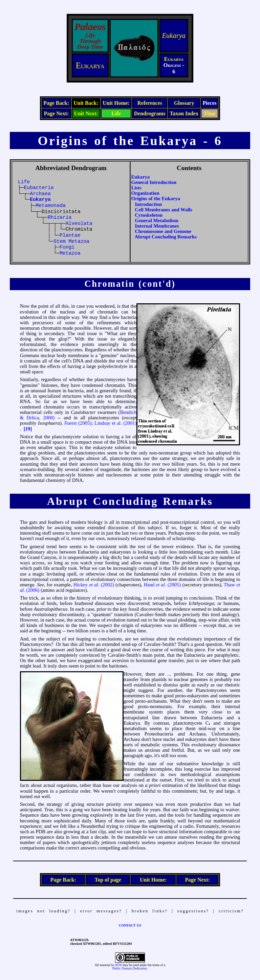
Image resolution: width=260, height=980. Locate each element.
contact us (130, 925)
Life (116, 113)
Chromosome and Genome (163, 231)
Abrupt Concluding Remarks (166, 237)
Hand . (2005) (162, 585)
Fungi (67, 247)
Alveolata (79, 224)
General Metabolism (157, 220)
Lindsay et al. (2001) (115, 423)
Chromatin (110, 284)
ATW (118, 965)
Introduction (149, 204)
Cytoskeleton (149, 215)
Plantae (70, 235)
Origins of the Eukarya (156, 199)
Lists (136, 188)
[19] (28, 429)
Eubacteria (39, 188)
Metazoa (70, 253)
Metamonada (51, 206)
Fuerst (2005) (78, 423)
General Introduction (154, 182)
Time (210, 113)
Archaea (40, 194)
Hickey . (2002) (94, 585)
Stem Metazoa (72, 241)
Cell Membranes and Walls (164, 210)
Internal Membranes (157, 226)
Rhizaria (60, 217)
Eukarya (174, 36)
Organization (145, 193)
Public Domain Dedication (129, 969)
